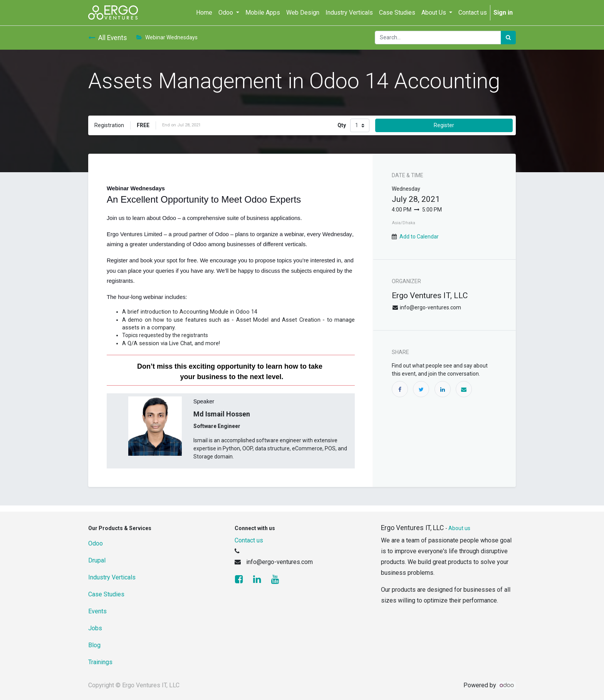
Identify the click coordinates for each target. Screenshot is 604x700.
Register (444, 125)
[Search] (508, 38)
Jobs (95, 628)
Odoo (96, 543)
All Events (108, 38)
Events (97, 611)
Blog (94, 645)
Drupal (97, 560)
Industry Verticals (112, 577)
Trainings (100, 662)
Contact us (249, 540)
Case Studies (106, 594)
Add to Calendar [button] (419, 237)
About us (459, 528)
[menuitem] (204, 13)
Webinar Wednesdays (167, 37)
